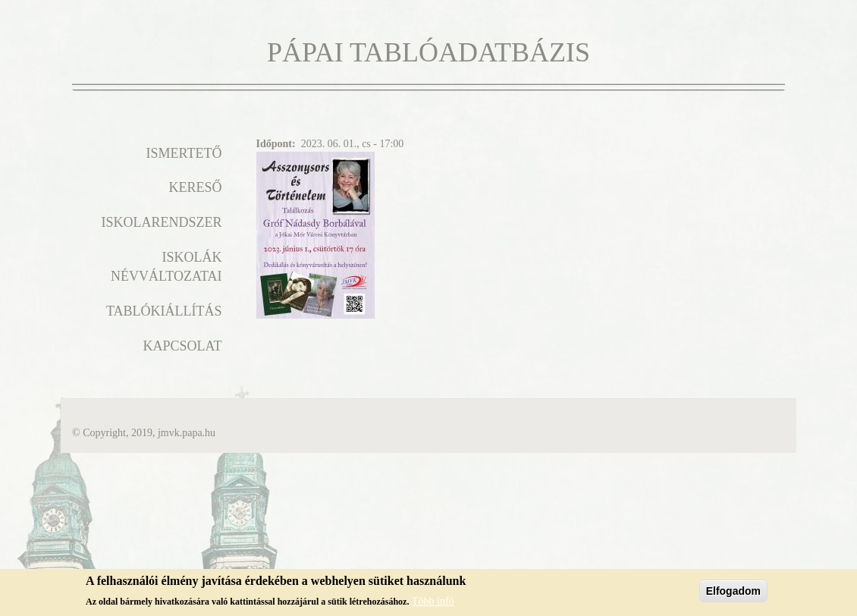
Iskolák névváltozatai (166, 267)
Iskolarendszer (161, 222)
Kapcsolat (182, 346)
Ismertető (184, 153)
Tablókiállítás (164, 311)
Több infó (433, 605)
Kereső (195, 187)
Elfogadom (733, 596)
